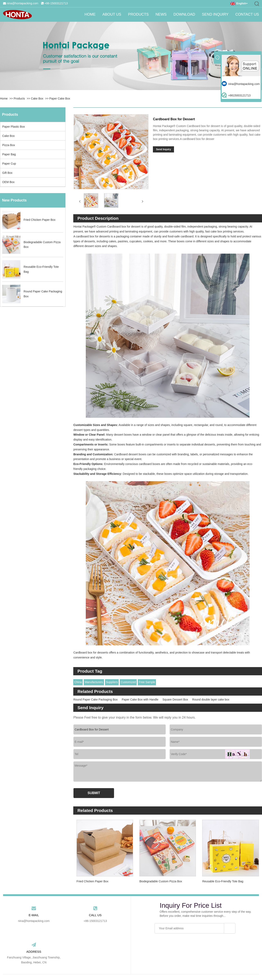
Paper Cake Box (60, 98)
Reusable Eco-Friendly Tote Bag (223, 880)
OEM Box (8, 182)
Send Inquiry (214, 15)
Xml (183, 967)
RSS (175, 967)
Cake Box (37, 98)
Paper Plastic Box (14, 127)
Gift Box (7, 173)
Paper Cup (9, 164)
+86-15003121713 (56, 3)
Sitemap (163, 967)
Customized (128, 680)
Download (182, 15)
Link (153, 967)
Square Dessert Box (175, 698)
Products (133, 15)
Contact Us (247, 15)
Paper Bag (9, 154)
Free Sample (147, 680)
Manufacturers (94, 680)
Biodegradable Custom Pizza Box (161, 880)
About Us (105, 15)
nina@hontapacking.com (23, 3)
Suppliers (112, 680)
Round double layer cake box (211, 698)
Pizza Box (9, 145)
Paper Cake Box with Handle (140, 698)
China (78, 680)
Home (82, 15)
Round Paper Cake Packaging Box (95, 698)
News (157, 15)
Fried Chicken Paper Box (93, 880)
